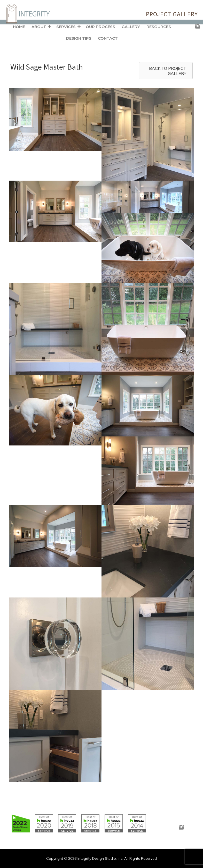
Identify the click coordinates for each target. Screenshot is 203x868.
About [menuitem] (39, 27)
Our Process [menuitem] (100, 27)
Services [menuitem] (66, 27)
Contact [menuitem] (108, 38)
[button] (50, 27)
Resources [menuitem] (159, 27)
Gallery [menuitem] (131, 27)
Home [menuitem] (19, 27)
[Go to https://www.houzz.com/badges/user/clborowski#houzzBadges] (21, 823)
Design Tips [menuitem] (79, 38)
